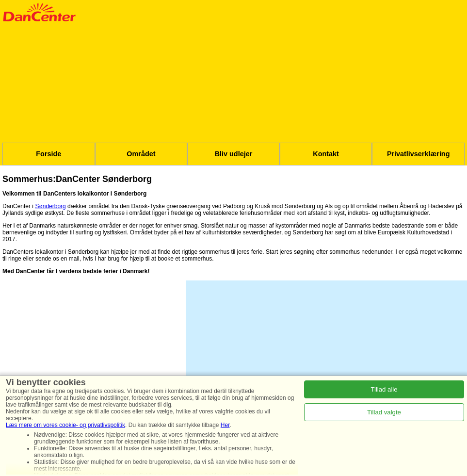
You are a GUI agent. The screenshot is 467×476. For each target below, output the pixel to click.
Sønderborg (50, 206)
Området (141, 154)
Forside (48, 154)
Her (225, 425)
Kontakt (326, 154)
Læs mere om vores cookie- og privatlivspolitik (65, 425)
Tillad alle (384, 389)
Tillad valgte (384, 412)
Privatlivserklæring (419, 154)
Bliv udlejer (234, 154)
